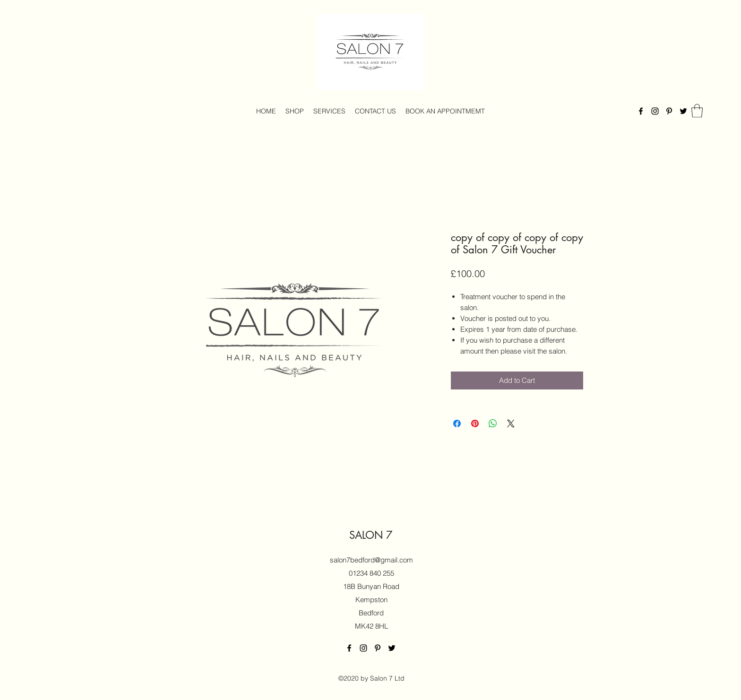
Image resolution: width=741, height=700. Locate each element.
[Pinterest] (669, 111)
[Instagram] (655, 111)
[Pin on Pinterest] (475, 423)
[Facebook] (641, 111)
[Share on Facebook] (457, 423)
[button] (697, 111)
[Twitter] (683, 111)
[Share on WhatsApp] (493, 423)
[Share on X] (511, 423)
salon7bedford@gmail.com (371, 560)
